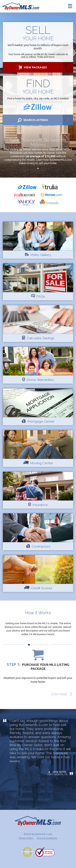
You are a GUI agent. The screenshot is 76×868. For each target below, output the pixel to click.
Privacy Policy (26, 838)
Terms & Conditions (47, 838)
